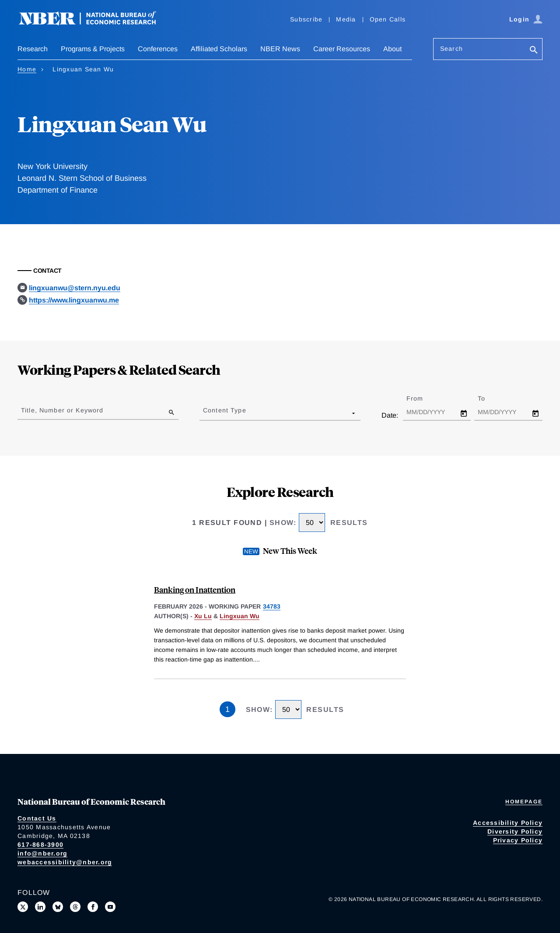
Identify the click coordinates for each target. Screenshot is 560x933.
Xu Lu (203, 616)
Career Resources (342, 49)
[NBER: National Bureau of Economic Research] (94, 23)
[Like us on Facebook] (93, 907)
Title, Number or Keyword (62, 410)
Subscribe (306, 19)
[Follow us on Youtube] (110, 907)
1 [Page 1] (227, 709)
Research (33, 49)
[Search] (534, 51)
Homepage (524, 802)
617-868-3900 (40, 845)
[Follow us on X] (23, 907)
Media (346, 19)
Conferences (158, 49)
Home (27, 69)
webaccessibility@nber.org (65, 862)
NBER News (280, 49)
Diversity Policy (515, 831)
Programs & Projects (93, 49)
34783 (272, 606)
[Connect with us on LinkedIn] (40, 907)
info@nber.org (42, 853)
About (392, 49)
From (422, 398)
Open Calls (388, 19)
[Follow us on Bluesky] (58, 907)
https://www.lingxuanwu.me (74, 300)
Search (451, 49)
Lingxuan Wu (240, 616)
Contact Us (37, 818)
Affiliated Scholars (219, 49)
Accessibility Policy (508, 823)
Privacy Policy (518, 840)
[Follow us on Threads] (75, 907)
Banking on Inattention (195, 590)
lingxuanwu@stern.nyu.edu (75, 288)
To (489, 398)
